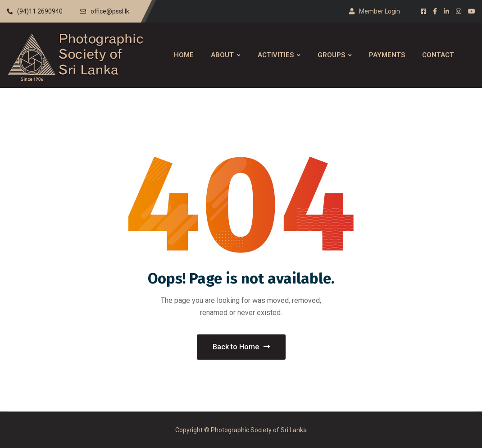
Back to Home (241, 347)
